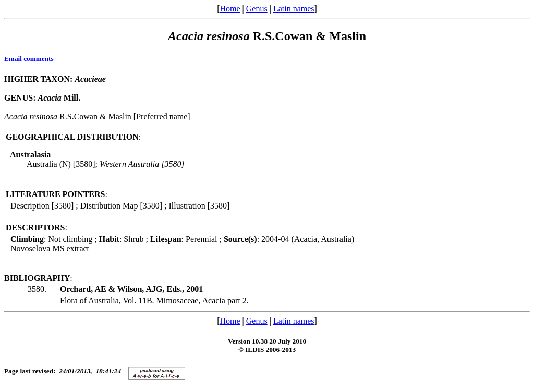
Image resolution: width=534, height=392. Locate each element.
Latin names (294, 9)
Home (230, 9)
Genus (257, 9)
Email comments (29, 59)
